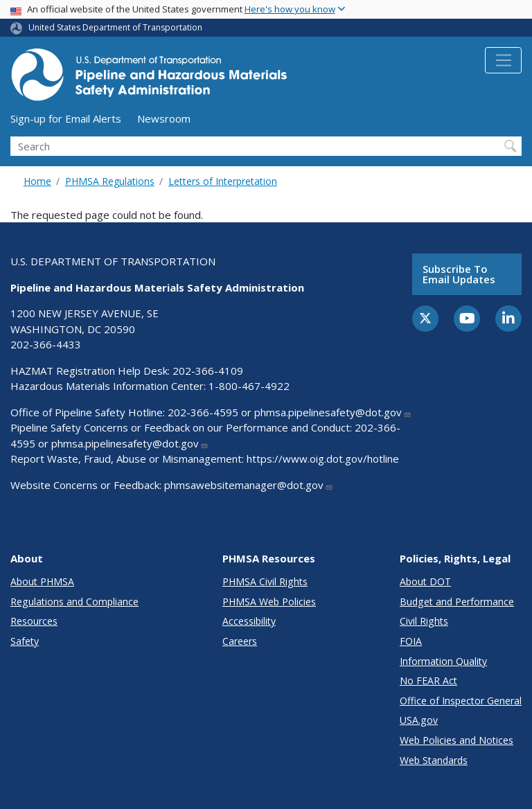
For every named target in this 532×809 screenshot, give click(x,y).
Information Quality (443, 661)
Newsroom (164, 118)
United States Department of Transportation (115, 27)
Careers (240, 641)
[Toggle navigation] (503, 60)
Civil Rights (424, 621)
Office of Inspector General (461, 701)
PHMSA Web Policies (269, 602)
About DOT (425, 581)
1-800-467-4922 (249, 386)
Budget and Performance (457, 602)
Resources (34, 621)
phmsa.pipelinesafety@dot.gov (333, 412)
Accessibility (249, 621)
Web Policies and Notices (456, 740)
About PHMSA (42, 581)
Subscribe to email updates (459, 274)
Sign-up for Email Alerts (66, 118)
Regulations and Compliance (74, 602)
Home (37, 181)
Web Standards (434, 760)
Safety (25, 641)
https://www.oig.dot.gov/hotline (323, 459)
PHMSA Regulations (110, 181)
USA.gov (419, 720)
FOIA (411, 641)
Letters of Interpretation (223, 181)
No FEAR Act (428, 681)
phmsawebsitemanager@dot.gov (249, 485)
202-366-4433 (46, 344)
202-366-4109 (208, 371)
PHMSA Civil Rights (265, 581)
